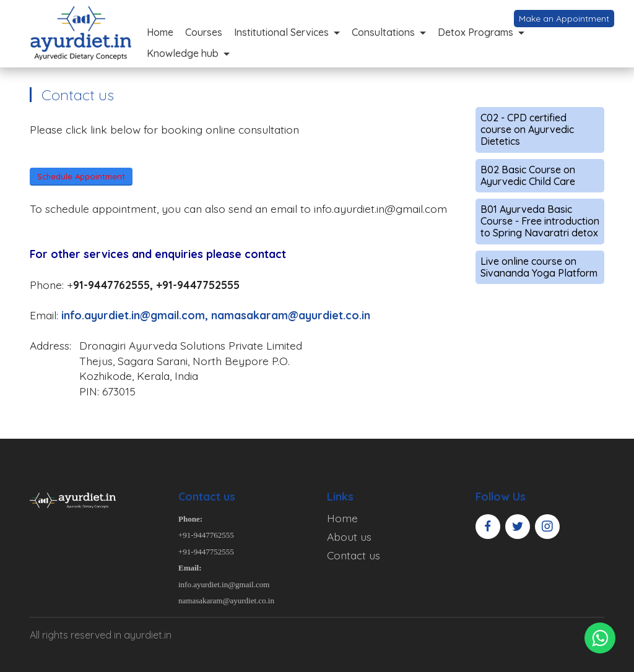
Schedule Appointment (81, 176)
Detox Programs (475, 32)
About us (349, 536)
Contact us (354, 555)
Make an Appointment (564, 19)
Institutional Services (281, 32)
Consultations (383, 32)
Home (160, 32)
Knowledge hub (183, 53)
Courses (204, 32)
